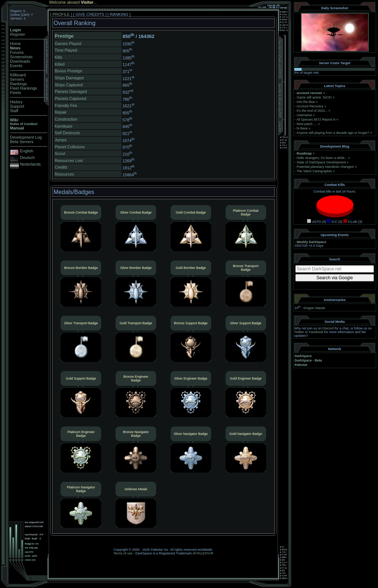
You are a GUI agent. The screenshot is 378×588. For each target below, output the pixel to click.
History (16, 102)
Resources (64, 174)
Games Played (68, 44)
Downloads (20, 61)
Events (16, 66)
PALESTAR (205, 553)
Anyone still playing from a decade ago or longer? (333, 133)
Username (305, 115)
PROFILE (61, 14)
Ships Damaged (69, 78)
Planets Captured (70, 98)
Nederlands (30, 164)
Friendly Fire (66, 106)
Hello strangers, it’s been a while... (322, 158)
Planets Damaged (71, 91)
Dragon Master (315, 308)
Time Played (66, 50)
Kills (58, 57)
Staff (14, 111)
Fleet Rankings (23, 88)
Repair (61, 112)
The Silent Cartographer (314, 171)
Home (15, 44)
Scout (60, 153)
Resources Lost (69, 160)
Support (17, 106)
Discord (328, 328)
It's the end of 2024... (312, 111)
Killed (60, 64)
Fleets (16, 93)
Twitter (299, 332)
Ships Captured (69, 85)
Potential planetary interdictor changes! (326, 167)
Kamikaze (63, 126)
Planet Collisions (70, 147)
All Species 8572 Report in (316, 120)
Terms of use (123, 553)
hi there (302, 128)
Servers (17, 79)
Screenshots (21, 57)
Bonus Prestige (68, 71)
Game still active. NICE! (315, 97)
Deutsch (27, 158)
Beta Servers (22, 142)
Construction (66, 119)
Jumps (61, 140)
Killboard (18, 75)
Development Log (26, 137)
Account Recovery (310, 106)
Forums (17, 52)
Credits (61, 167)
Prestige (64, 36)
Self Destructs (67, 133)
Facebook (316, 332)
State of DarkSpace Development (322, 162)
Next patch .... (307, 124)
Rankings (18, 84)
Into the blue (306, 102)
